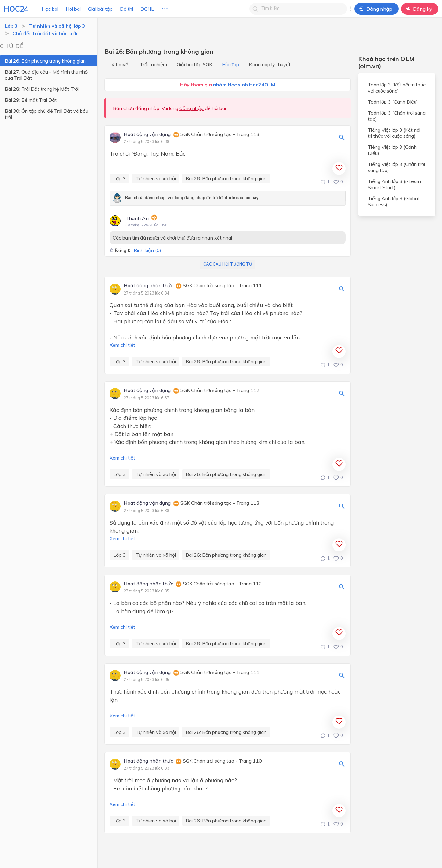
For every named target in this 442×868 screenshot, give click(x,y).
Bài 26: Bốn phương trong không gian (45, 61)
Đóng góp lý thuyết (270, 64)
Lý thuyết (120, 64)
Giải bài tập (100, 9)
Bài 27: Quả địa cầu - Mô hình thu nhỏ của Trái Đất (46, 75)
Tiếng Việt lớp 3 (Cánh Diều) (392, 150)
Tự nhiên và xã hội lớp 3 (57, 26)
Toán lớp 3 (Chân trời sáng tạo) (397, 116)
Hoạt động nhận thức (148, 286)
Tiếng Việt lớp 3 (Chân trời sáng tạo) (396, 167)
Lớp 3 (11, 26)
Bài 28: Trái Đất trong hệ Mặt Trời (42, 89)
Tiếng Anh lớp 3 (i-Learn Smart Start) (394, 184)
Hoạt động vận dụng (147, 134)
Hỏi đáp (230, 64)
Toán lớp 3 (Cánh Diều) (393, 102)
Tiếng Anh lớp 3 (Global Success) (393, 201)
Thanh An (137, 218)
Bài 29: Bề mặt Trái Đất (31, 100)
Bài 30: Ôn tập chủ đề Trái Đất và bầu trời (47, 114)
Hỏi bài (73, 9)
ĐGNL (147, 9)
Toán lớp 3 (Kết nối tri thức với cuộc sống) (397, 88)
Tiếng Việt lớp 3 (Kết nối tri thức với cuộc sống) (394, 133)
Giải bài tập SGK (194, 64)
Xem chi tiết (122, 345)
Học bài (50, 9)
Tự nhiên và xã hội (156, 178)
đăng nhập (192, 108)
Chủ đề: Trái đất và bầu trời (45, 33)
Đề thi (127, 9)
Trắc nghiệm (153, 64)
